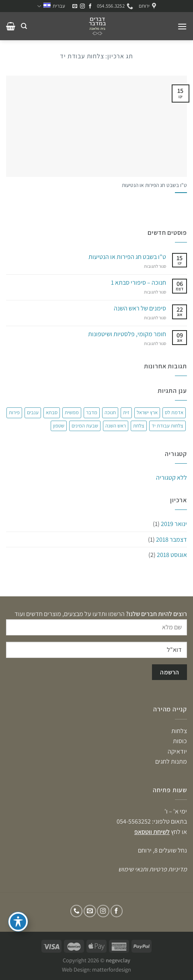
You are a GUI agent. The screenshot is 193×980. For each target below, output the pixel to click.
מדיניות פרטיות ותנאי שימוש (153, 869)
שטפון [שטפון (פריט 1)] (59, 426)
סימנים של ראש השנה (140, 308)
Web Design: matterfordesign (96, 969)
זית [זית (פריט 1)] (126, 412)
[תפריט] (182, 26)
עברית (51, 6)
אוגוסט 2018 (172, 555)
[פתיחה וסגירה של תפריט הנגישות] (18, 922)
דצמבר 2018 (171, 539)
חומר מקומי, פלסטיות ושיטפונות (127, 334)
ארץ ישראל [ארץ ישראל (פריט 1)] (147, 412)
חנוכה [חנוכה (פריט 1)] (110, 412)
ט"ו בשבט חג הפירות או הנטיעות (154, 185)
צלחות (179, 731)
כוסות (180, 741)
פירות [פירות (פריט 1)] (14, 412)
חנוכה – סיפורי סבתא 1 (139, 282)
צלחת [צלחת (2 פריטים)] (139, 426)
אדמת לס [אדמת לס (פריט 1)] (174, 412)
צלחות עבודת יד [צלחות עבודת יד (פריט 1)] (167, 426)
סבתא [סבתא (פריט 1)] (52, 412)
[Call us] (76, 911)
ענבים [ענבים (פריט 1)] (33, 412)
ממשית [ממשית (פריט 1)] (72, 412)
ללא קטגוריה (171, 478)
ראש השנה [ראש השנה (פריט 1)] (116, 426)
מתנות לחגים (171, 761)
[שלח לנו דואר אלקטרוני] (75, 6)
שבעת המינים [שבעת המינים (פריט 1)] (85, 426)
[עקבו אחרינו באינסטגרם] (82, 6)
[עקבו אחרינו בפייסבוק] (90, 6)
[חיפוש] (24, 26)
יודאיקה (177, 751)
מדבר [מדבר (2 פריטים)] (92, 412)
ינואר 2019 (174, 524)
